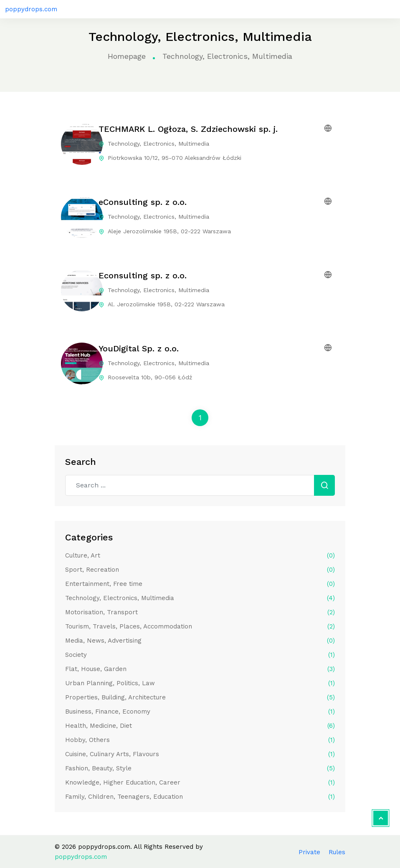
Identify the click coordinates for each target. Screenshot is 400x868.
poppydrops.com (31, 9)
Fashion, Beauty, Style (200, 768)
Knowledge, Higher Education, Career (200, 782)
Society (200, 655)
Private (309, 852)
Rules (337, 852)
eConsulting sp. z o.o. (143, 202)
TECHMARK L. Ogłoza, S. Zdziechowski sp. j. (188, 129)
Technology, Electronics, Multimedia (200, 598)
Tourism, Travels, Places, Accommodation (200, 626)
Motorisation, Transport (200, 612)
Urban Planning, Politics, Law (200, 683)
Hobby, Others (200, 740)
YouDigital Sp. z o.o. (139, 348)
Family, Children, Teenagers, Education (200, 797)
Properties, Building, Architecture (200, 697)
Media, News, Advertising (200, 641)
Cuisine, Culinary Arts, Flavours (200, 754)
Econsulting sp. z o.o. (143, 275)
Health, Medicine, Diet (200, 726)
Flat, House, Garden (200, 669)
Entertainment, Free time (200, 584)
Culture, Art (200, 555)
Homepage (127, 56)
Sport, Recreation (200, 570)
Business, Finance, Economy (200, 712)
